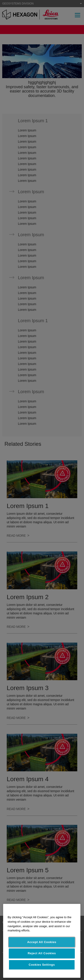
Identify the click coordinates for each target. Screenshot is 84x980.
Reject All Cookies (42, 953)
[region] (42, 941)
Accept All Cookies (42, 942)
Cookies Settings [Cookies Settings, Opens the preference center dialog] (42, 965)
